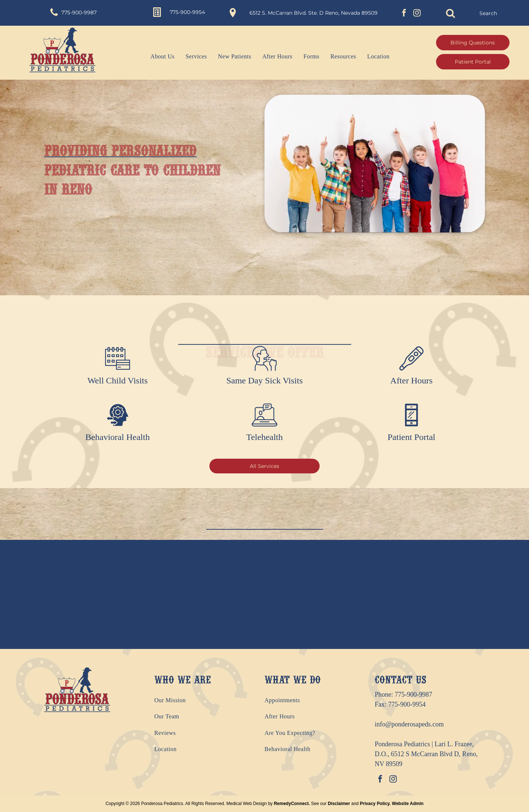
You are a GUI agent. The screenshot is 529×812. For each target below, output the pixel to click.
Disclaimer (339, 804)
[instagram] (417, 14)
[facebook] (404, 14)
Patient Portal (411, 437)
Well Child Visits (118, 380)
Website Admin (408, 804)
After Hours (411, 380)
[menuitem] (157, 57)
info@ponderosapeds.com (409, 724)
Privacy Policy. (375, 804)
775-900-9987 (414, 694)
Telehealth (264, 437)
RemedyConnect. (292, 804)
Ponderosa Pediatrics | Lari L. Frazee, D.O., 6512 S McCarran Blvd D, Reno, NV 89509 (426, 754)
